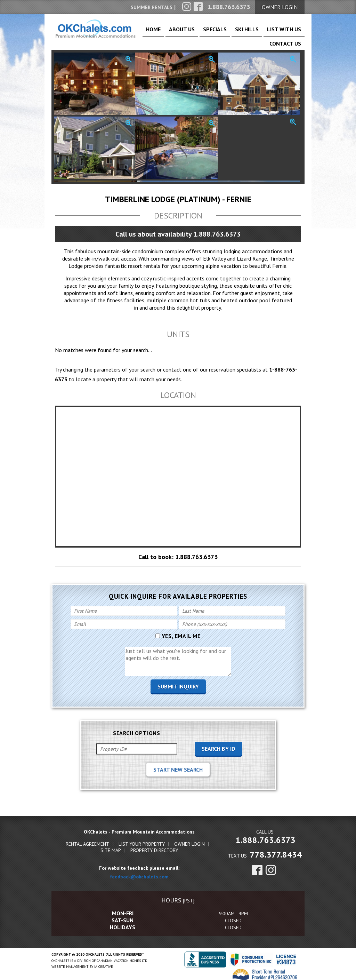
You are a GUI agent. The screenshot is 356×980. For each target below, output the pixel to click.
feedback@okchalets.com (139, 872)
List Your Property (142, 839)
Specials (204, 32)
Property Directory (154, 846)
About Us (178, 32)
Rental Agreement (87, 839)
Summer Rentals (152, 7)
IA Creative (104, 962)
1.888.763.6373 (266, 835)
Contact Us (289, 32)
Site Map (111, 846)
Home (155, 32)
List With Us (256, 32)
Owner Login (189, 839)
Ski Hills (228, 32)
